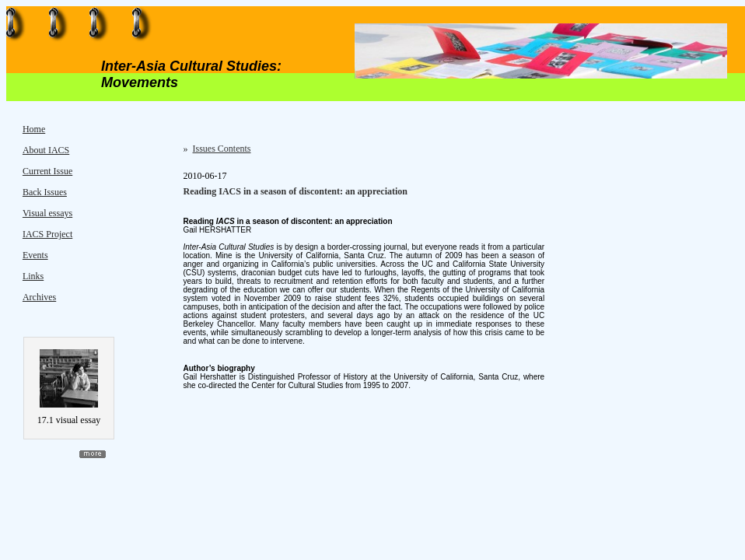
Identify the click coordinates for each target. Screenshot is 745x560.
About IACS (46, 150)
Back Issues (45, 192)
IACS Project (47, 234)
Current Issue (47, 171)
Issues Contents (222, 149)
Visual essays (47, 213)
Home (34, 129)
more (93, 454)
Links (33, 276)
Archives (39, 297)
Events (35, 255)
